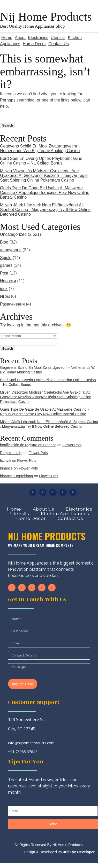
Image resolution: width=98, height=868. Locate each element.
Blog (4, 242)
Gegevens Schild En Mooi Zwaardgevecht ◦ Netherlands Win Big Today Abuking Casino (40, 148)
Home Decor (34, 44)
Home (7, 38)
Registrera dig (11, 453)
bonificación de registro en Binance (28, 445)
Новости (8, 281)
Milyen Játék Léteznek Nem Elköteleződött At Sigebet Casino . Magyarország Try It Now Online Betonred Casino (45, 210)
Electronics (38, 38)
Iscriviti (6, 460)
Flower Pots (72, 445)
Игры (5, 296)
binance (6, 468)
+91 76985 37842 (23, 752)
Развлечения (12, 304)
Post (4, 273)
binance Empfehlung (17, 476)
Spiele (6, 258)
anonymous (11, 250)
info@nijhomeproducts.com (31, 743)
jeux (4, 289)
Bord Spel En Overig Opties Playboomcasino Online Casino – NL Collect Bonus (41, 161)
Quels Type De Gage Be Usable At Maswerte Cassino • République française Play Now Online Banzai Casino (45, 193)
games (6, 265)
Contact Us (59, 44)
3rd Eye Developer (78, 852)
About (20, 38)
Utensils (58, 38)
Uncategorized (13, 234)
